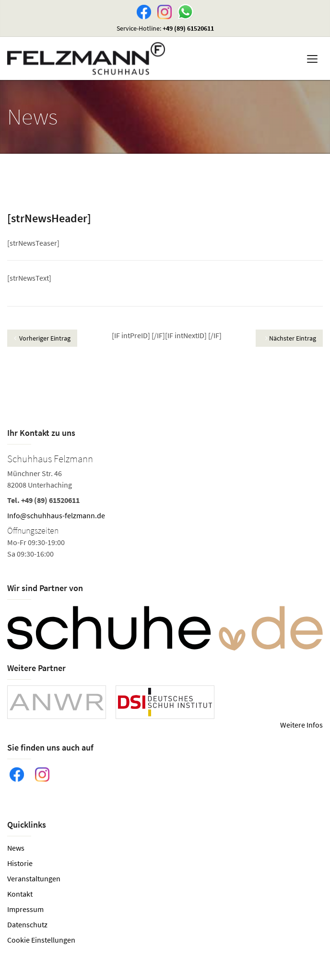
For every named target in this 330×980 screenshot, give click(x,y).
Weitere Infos (301, 725)
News (16, 848)
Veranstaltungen (34, 878)
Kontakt (20, 894)
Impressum (25, 909)
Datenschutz (27, 924)
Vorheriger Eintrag (42, 338)
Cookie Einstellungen (41, 940)
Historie (20, 863)
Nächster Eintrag (291, 338)
